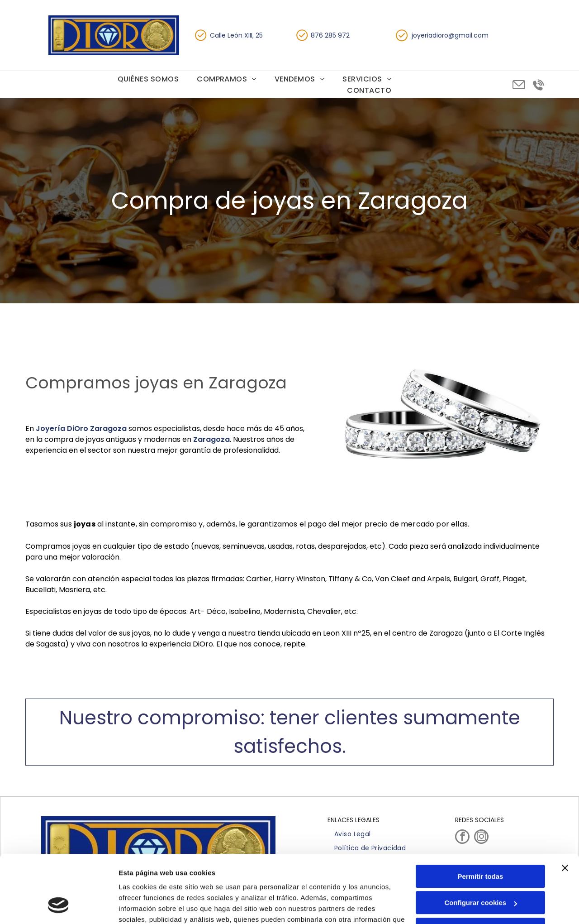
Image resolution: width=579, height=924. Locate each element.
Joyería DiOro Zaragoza (81, 428)
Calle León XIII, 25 (236, 35)
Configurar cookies (481, 843)
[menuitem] (148, 79)
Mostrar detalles (145, 906)
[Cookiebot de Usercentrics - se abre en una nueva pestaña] (59, 906)
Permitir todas (481, 816)
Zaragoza (211, 439)
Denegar (480, 869)
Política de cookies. (185, 881)
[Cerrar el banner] (565, 808)
